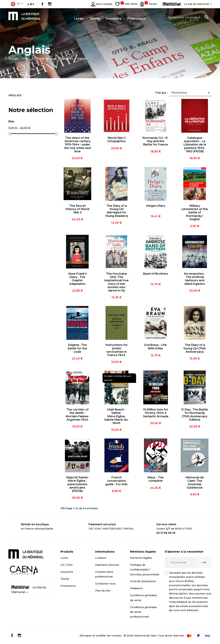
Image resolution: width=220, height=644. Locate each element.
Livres (64, 558)
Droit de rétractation (143, 581)
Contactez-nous (105, 584)
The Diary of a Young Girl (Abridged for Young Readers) (117, 211)
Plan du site (103, 591)
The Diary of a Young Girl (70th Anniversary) (195, 348)
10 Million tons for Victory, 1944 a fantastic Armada (156, 413)
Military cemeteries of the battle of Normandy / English (195, 213)
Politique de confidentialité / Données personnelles (145, 570)
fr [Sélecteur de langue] (15, 4)
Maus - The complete (156, 479)
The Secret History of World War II (77, 209)
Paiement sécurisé (107, 565)
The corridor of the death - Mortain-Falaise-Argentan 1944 (77, 415)
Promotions (68, 586)
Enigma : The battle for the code (77, 348)
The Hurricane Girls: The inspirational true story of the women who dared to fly (116, 282)
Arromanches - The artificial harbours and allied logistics (195, 279)
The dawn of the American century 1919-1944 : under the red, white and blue (77, 145)
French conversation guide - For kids (116, 481)
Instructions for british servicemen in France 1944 (117, 350)
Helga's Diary (156, 206)
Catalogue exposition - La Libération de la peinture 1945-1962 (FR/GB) (195, 145)
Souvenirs (67, 572)
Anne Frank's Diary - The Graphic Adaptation (77, 279)
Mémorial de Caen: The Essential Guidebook (195, 483)
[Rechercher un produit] (188, 17)
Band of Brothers (156, 274)
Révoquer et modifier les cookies (100, 636)
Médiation (136, 588)
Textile (65, 579)
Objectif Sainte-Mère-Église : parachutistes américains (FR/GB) (77, 484)
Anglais (15, 95)
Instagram (50, 4)
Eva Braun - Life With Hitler (156, 347)
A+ (32, 4)
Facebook (42, 4)
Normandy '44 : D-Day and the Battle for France (156, 141)
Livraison (101, 558)
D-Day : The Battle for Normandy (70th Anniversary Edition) (195, 415)
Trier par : (161, 93)
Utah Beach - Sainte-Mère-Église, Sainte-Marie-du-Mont (116, 416)
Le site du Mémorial (29, 590)
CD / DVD (67, 565)
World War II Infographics (117, 140)
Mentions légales (141, 558)
